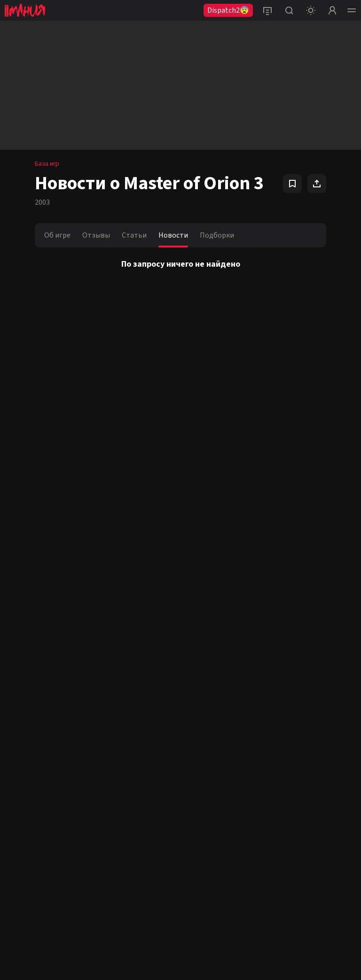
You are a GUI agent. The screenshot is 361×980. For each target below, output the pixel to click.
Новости (173, 235)
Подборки (217, 235)
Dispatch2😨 (228, 10)
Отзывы (96, 235)
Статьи (134, 235)
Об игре (57, 235)
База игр (47, 164)
